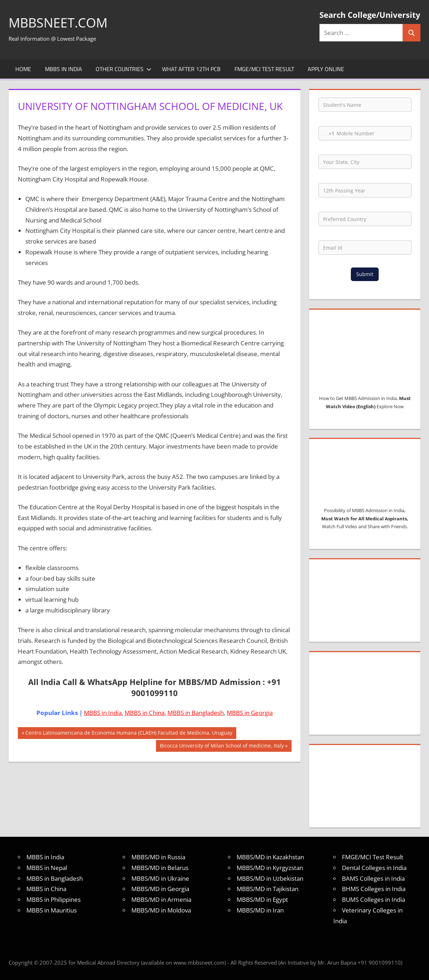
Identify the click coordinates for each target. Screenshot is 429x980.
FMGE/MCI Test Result (264, 69)
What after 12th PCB (191, 69)
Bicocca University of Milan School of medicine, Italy (222, 746)
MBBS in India (64, 69)
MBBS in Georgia (250, 713)
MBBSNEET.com (58, 23)
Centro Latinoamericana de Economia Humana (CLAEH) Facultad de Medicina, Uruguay (129, 734)
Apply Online (326, 69)
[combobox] (327, 133)
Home (23, 69)
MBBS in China (145, 713)
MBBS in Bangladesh (196, 713)
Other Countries (123, 69)
